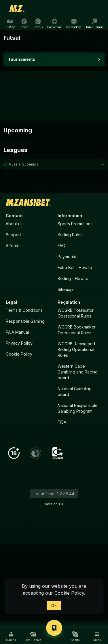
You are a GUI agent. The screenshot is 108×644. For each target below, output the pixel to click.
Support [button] (13, 235)
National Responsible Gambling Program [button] (78, 408)
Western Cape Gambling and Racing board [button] (78, 372)
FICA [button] (62, 422)
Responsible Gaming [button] (25, 321)
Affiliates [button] (14, 246)
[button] (54, 164)
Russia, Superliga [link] (24, 164)
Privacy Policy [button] (19, 343)
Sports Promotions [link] (75, 224)
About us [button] (14, 224)
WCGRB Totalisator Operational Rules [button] (76, 313)
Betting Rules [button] (70, 235)
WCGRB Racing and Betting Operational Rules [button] (76, 349)
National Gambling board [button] (75, 392)
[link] (17, 9)
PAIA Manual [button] (17, 332)
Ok (54, 605)
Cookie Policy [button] (19, 354)
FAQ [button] (61, 246)
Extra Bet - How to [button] (75, 267)
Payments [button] (67, 257)
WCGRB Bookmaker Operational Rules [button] (77, 330)
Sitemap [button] (65, 289)
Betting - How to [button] (73, 278)
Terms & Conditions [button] (24, 310)
